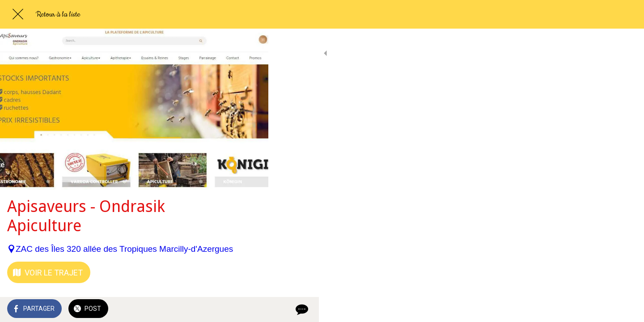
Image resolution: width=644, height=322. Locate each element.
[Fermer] (18, 14)
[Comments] (250, 309)
